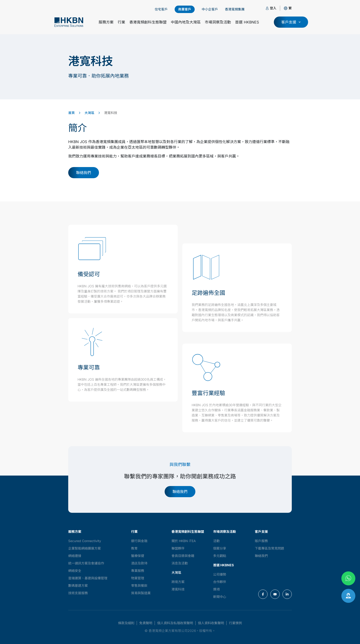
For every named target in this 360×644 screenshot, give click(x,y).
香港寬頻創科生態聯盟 (148, 22)
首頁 (71, 113)
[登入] (267, 8)
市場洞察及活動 (218, 22)
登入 (273, 8)
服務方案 (106, 22)
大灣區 (89, 113)
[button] (290, 8)
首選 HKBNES (247, 22)
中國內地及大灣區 (186, 22)
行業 (121, 22)
